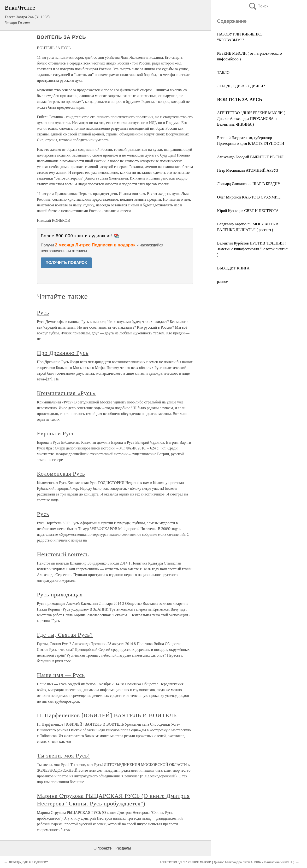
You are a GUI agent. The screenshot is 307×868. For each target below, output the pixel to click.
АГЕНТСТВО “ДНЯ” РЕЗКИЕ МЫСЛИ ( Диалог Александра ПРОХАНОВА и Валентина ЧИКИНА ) (251, 119)
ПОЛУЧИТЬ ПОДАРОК (66, 263)
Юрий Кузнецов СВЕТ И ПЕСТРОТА (248, 211)
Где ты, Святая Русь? (65, 635)
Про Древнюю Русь (63, 353)
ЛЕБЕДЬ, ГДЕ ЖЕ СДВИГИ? (241, 86)
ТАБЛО (223, 73)
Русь (43, 313)
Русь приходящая (60, 594)
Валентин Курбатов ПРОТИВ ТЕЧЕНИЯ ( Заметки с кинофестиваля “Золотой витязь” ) (252, 249)
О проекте (103, 848)
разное (222, 282)
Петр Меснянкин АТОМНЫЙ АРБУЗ (248, 170)
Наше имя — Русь (61, 675)
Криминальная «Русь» (66, 393)
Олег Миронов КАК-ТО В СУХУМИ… (249, 197)
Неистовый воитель (63, 554)
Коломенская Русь (61, 474)
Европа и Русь (56, 433)
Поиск (258, 6)
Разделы (123, 848)
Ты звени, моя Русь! (64, 756)
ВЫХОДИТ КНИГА (233, 268)
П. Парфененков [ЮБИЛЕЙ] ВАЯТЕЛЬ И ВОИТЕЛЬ (107, 715)
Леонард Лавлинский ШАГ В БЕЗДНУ (249, 184)
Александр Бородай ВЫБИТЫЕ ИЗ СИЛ (250, 157)
